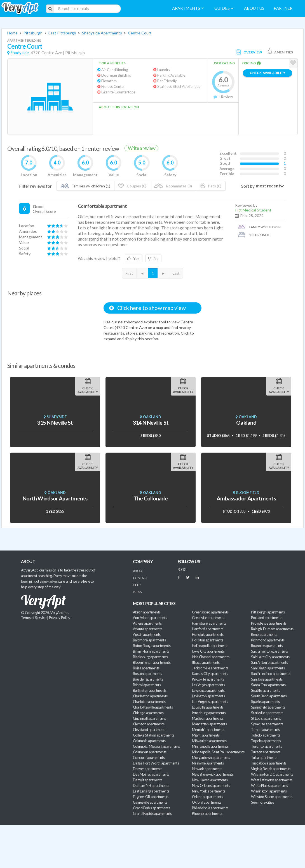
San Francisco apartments (271, 674)
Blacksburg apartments (150, 657)
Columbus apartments (150, 752)
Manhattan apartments (209, 724)
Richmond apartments (268, 640)
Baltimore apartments (149, 640)
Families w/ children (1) (85, 186)
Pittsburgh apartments (268, 612)
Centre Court (140, 33)
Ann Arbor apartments (150, 618)
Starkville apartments (267, 713)
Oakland (246, 423)
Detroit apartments (147, 780)
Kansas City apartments (210, 674)
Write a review (142, 148)
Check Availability (268, 73)
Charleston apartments (150, 696)
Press (137, 592)
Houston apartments (207, 640)
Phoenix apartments (207, 813)
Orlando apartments (207, 797)
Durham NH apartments (151, 785)
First (129, 273)
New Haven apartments (210, 780)
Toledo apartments (266, 735)
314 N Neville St (151, 423)
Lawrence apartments (208, 690)
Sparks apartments (265, 702)
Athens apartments (147, 623)
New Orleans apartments (211, 785)
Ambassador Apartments (246, 498)
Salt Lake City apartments (270, 657)
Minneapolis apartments (210, 746)
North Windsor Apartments (55, 498)
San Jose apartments (267, 679)
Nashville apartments (208, 763)
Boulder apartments (148, 679)
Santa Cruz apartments (268, 685)
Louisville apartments (208, 707)
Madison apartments (208, 718)
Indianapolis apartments (210, 646)
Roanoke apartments (267, 646)
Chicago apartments (148, 713)
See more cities (262, 802)
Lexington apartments (208, 696)
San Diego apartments (268, 668)
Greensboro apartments (210, 612)
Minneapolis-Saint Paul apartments (218, 752)
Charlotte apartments (149, 702)
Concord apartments (149, 758)
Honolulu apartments (208, 634)
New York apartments (209, 791)
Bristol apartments (147, 685)
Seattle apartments (265, 690)
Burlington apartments (150, 690)
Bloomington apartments (152, 662)
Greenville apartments (209, 618)
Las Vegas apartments (208, 685)
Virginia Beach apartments (271, 769)
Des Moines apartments (151, 774)
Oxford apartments (207, 802)
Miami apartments (206, 735)
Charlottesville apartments (153, 707)
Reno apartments (264, 634)
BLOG (182, 570)
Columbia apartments (149, 741)
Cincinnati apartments (149, 718)
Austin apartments (147, 634)
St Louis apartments (266, 718)
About (138, 571)
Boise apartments (146, 668)
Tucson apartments (266, 752)
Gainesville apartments (150, 802)
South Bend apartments (269, 696)
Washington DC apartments (272, 774)
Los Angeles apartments (210, 702)
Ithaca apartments (206, 662)
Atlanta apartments (147, 629)
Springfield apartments (268, 707)
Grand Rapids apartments (152, 813)
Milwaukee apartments (209, 741)
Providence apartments (269, 623)
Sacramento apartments (269, 651)
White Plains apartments (269, 785)
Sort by (248, 186)
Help (137, 585)
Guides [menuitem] (224, 8)
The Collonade (151, 498)
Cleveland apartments (149, 730)
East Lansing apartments (151, 791)
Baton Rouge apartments (152, 646)
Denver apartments (148, 769)
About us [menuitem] (254, 8)
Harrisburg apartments (209, 623)
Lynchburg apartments (209, 713)
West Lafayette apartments (272, 780)
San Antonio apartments (269, 662)
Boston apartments (147, 674)
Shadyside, (20, 53)
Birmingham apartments (151, 651)
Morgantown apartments (211, 758)
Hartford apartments (208, 629)
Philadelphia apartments (210, 808)
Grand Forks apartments (151, 808)
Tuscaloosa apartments (269, 763)
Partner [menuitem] (283, 8)
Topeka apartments (266, 741)
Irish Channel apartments (211, 657)
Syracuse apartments (267, 724)
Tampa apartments (265, 730)
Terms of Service (34, 618)
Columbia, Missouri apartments (156, 746)
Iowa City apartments (208, 651)
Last (176, 273)
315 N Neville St (55, 423)
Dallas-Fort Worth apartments (156, 763)
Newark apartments (207, 769)
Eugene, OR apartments (151, 797)
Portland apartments (267, 618)
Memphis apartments (208, 730)
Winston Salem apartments (272, 797)
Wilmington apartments (269, 791)
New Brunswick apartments (213, 774)
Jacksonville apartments (210, 668)
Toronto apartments (266, 746)
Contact (140, 578)
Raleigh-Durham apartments (272, 629)
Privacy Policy (60, 618)
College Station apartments (153, 735)
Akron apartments (147, 612)
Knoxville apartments (208, 679)
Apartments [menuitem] (188, 8)
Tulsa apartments (264, 758)
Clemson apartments (149, 724)
